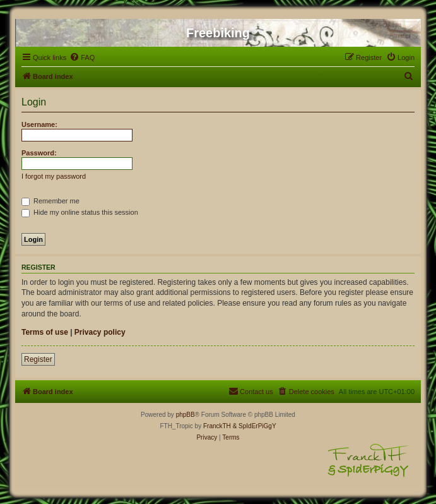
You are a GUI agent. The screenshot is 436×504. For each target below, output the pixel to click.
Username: (39, 124)
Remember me (50, 201)
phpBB (186, 415)
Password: (39, 153)
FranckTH (217, 426)
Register (38, 359)
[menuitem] (82, 57)
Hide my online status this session (80, 212)
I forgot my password (54, 176)
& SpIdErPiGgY (255, 426)
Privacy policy (100, 332)
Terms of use (45, 332)
